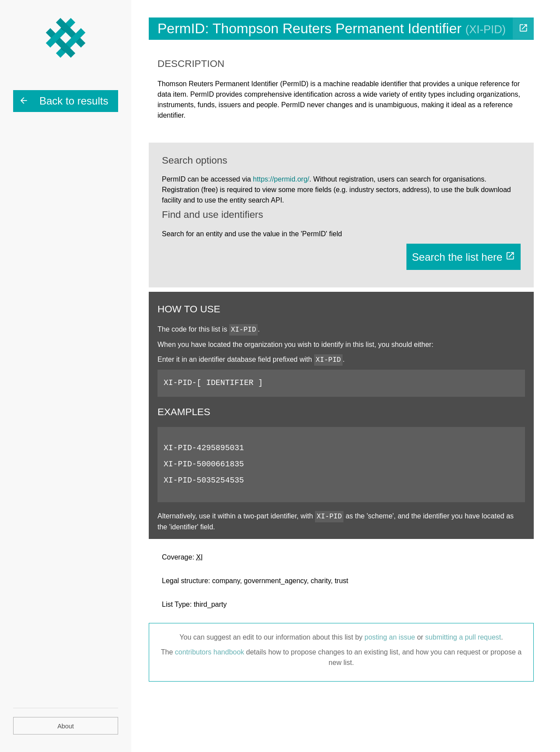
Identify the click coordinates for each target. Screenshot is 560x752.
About (66, 726)
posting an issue (390, 637)
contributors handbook (210, 652)
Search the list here (464, 257)
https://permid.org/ (281, 179)
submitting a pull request (463, 637)
